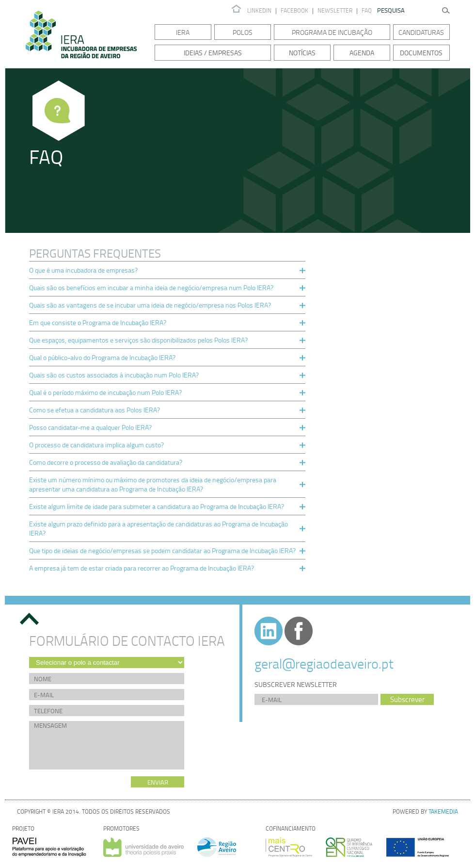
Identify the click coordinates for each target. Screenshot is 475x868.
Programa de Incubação (332, 32)
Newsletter (336, 10)
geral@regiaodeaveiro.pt (324, 663)
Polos (243, 32)
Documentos (421, 53)
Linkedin (259, 10)
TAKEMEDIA (443, 811)
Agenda (362, 53)
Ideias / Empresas (213, 53)
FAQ (367, 10)
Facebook (294, 10)
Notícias (302, 53)
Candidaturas (421, 32)
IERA (183, 32)
